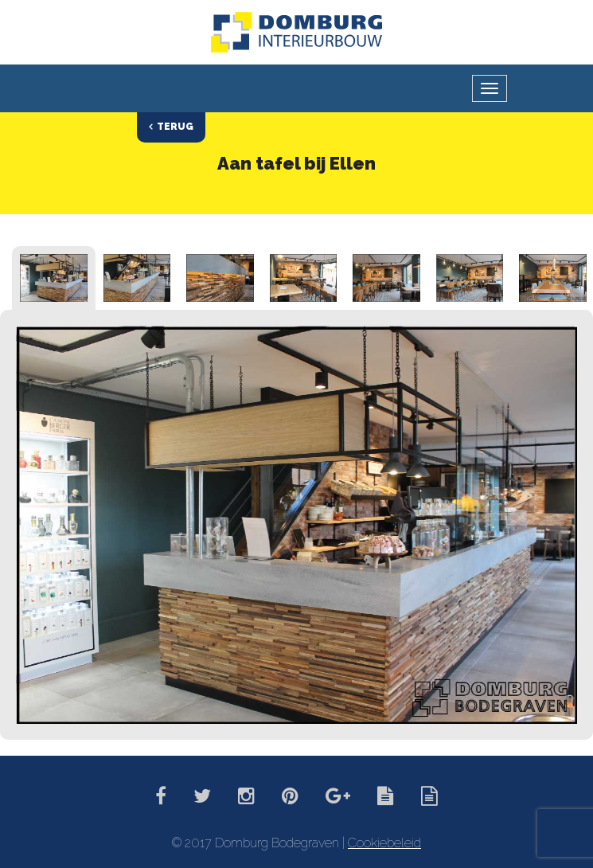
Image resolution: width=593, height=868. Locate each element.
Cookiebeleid (384, 843)
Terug (175, 127)
